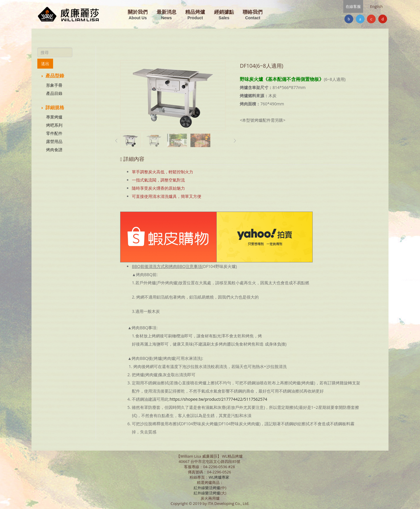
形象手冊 (54, 85)
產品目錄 (54, 93)
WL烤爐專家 (219, 477)
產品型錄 (53, 76)
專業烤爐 (54, 117)
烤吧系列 (54, 125)
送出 (45, 63)
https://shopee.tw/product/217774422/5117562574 (218, 399)
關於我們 (138, 15)
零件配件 (54, 133)
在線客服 (353, 6)
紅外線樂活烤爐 (207, 488)
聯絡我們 (253, 15)
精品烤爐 (195, 15)
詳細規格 (53, 107)
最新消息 (167, 15)
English (376, 6)
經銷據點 (224, 15)
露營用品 (54, 141)
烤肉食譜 (54, 150)
